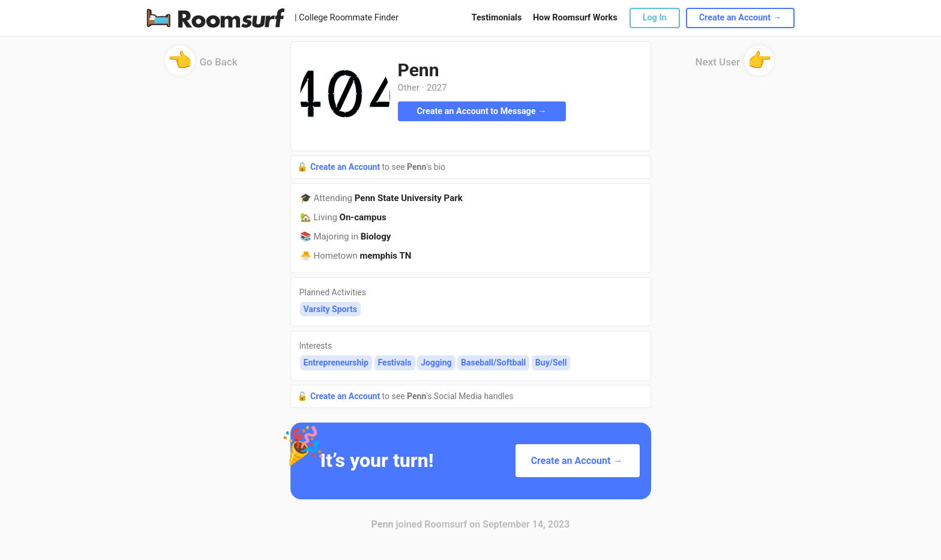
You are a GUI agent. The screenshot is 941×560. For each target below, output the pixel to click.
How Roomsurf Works (575, 18)
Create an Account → (740, 18)
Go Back (201, 66)
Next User (735, 66)
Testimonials (497, 18)
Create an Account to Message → (481, 111)
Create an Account (346, 167)
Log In (655, 18)
